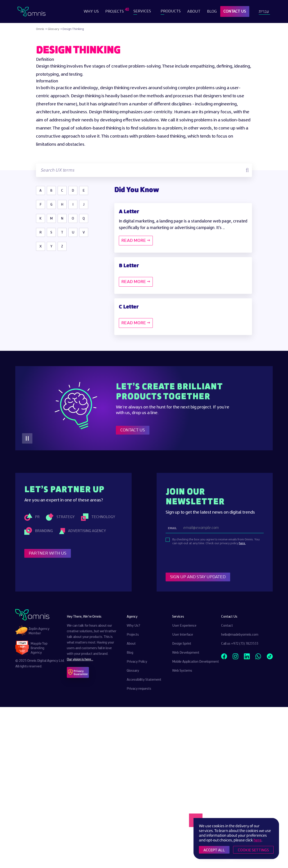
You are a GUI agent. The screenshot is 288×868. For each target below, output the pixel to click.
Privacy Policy (137, 662)
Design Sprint (182, 644)
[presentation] (200, 559)
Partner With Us (48, 553)
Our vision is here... (80, 659)
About (194, 11)
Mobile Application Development (196, 662)
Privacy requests (139, 689)
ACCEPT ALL (214, 850)
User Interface (183, 635)
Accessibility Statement (144, 680)
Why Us (91, 11)
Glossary (53, 29)
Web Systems (182, 671)
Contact (227, 626)
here (258, 840)
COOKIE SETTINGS (253, 850)
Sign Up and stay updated (198, 577)
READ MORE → (136, 241)
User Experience (184, 626)
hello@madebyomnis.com (240, 635)
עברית (264, 11)
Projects (115, 10)
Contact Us (235, 11)
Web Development (186, 653)
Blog (212, 11)
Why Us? (133, 626)
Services (142, 11)
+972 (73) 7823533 (245, 644)
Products (171, 11)
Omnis (40, 29)
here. (242, 543)
